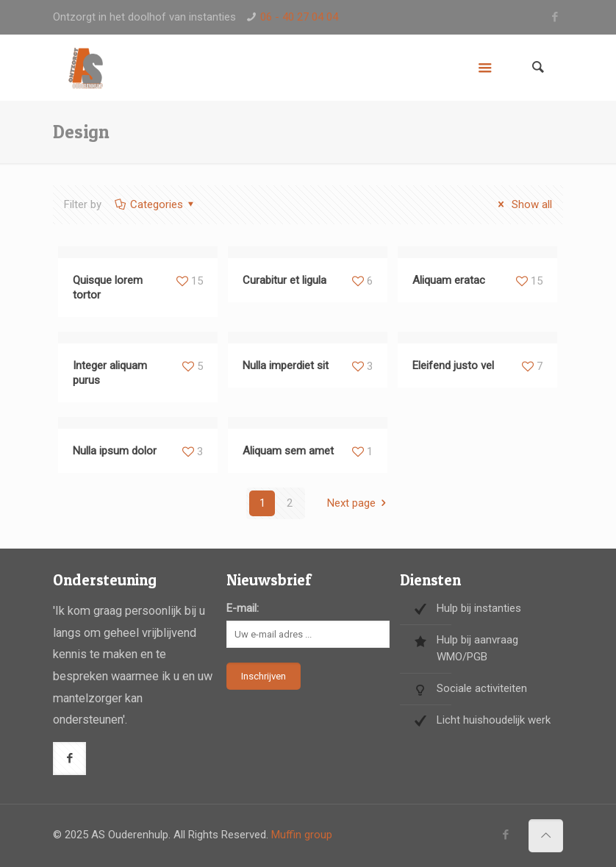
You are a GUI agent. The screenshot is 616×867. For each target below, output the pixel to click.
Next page (359, 503)
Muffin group (302, 835)
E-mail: (243, 608)
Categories (155, 204)
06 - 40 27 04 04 (299, 17)
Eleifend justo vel (453, 365)
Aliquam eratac (449, 280)
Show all (523, 204)
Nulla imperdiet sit (286, 365)
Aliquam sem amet (288, 451)
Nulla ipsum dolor (115, 451)
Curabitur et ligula (284, 280)
